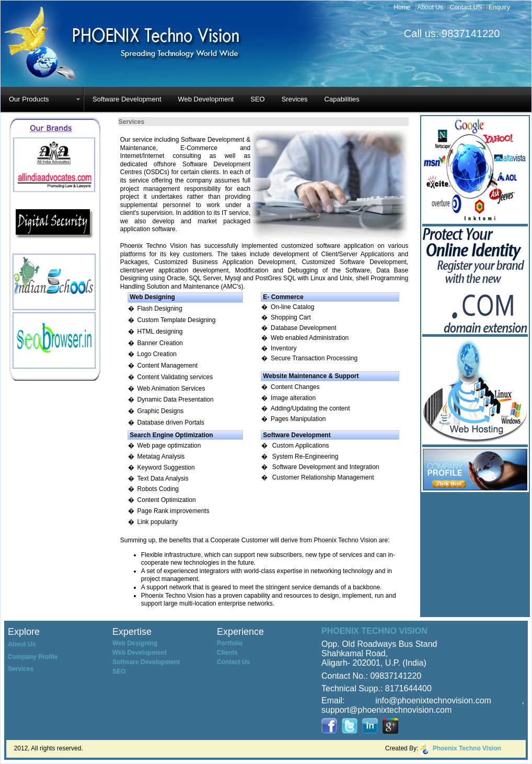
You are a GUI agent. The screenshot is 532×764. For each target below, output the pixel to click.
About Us (430, 7)
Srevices (295, 99)
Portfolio (230, 643)
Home (402, 7)
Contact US (466, 7)
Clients (227, 653)
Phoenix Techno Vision (467, 748)
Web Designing (135, 643)
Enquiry (499, 7)
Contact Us (233, 662)
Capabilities (342, 99)
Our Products (29, 99)
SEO (257, 99)
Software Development (127, 99)
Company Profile (33, 657)
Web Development (206, 99)
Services (21, 669)
